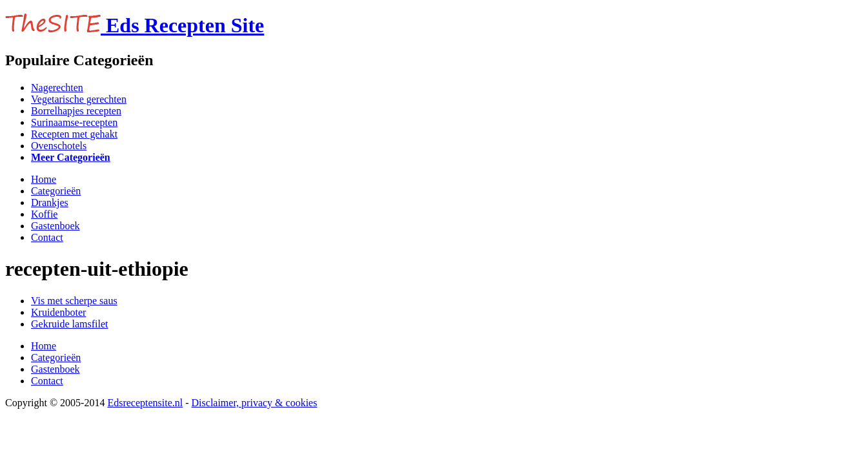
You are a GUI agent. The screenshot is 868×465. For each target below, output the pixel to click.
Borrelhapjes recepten (76, 111)
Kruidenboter (58, 312)
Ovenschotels (59, 146)
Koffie (44, 214)
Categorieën (56, 191)
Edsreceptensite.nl (145, 403)
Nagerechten (57, 88)
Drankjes (50, 202)
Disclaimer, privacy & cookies (255, 403)
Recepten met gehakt (74, 134)
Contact (47, 237)
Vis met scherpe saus (74, 301)
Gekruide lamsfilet (70, 324)
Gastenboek (56, 226)
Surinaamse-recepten (74, 122)
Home (44, 179)
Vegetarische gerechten (79, 99)
